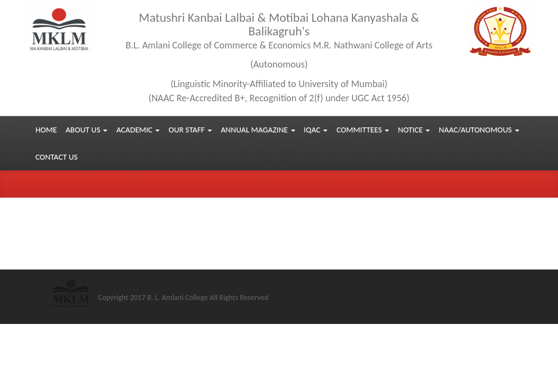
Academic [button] (138, 130)
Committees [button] (363, 130)
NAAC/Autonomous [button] (479, 130)
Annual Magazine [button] (258, 130)
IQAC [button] (316, 130)
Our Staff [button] (190, 130)
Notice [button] (414, 130)
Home (46, 130)
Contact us (56, 157)
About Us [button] (86, 130)
